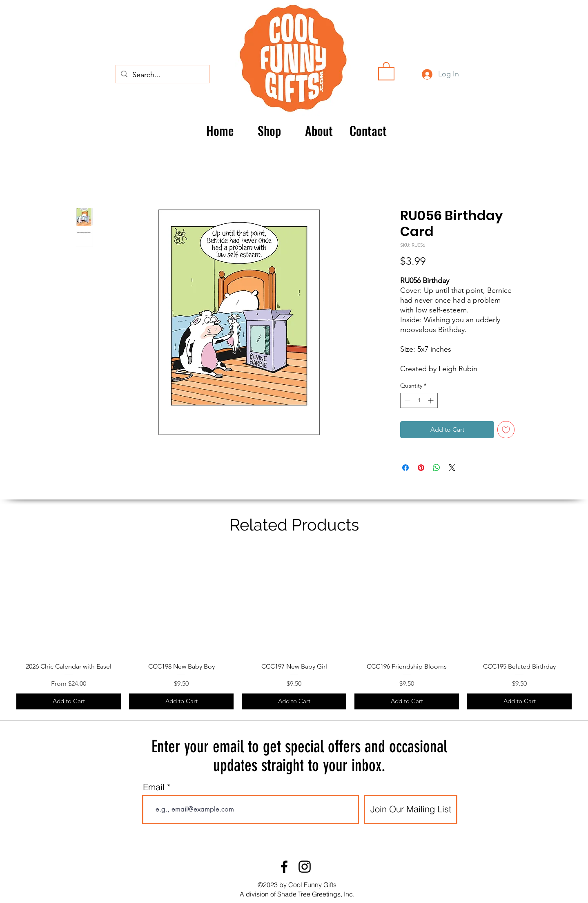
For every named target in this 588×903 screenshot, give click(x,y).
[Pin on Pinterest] (421, 468)
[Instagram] (305, 867)
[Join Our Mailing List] (411, 809)
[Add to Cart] (69, 701)
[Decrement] (406, 400)
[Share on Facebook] (405, 468)
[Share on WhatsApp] (437, 468)
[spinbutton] (419, 400)
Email (154, 787)
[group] (294, 629)
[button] (386, 71)
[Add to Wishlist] (506, 430)
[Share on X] (452, 468)
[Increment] (431, 400)
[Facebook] (284, 867)
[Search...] (162, 75)
